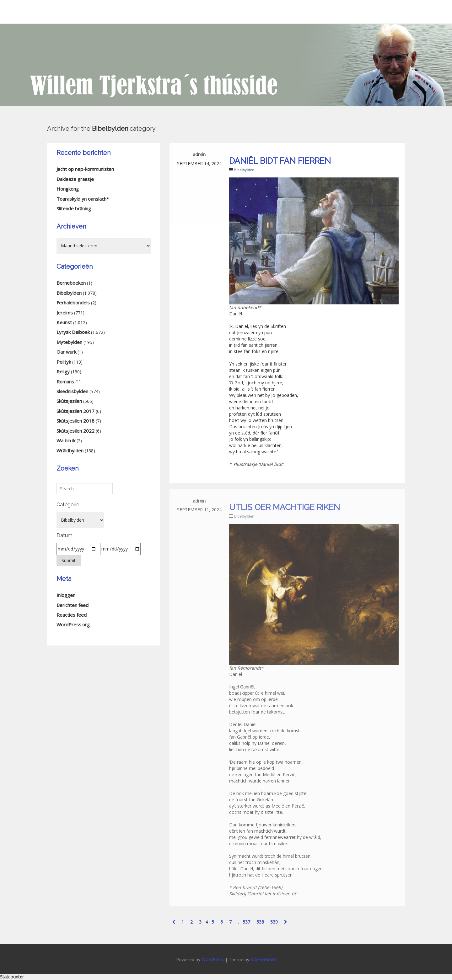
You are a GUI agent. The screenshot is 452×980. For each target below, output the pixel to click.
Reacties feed (72, 615)
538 (260, 922)
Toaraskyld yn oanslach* (83, 199)
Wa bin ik (66, 440)
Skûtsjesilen (69, 401)
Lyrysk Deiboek (73, 332)
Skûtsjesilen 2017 (75, 411)
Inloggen (66, 595)
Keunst (64, 322)
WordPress (213, 959)
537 (246, 922)
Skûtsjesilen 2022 (75, 431)
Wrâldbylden (70, 450)
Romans (65, 382)
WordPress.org (73, 624)
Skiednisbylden (72, 391)
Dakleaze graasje (75, 179)
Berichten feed (73, 605)
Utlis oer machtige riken (285, 507)
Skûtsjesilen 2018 (75, 421)
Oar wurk (66, 352)
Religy (63, 371)
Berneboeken (71, 283)
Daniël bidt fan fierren (280, 161)
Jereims (65, 313)
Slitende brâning (74, 208)
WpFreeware (263, 959)
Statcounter (12, 977)
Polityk (64, 362)
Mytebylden (69, 342)
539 (274, 922)
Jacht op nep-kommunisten (85, 169)
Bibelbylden (244, 170)
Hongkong (68, 189)
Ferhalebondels (73, 303)
